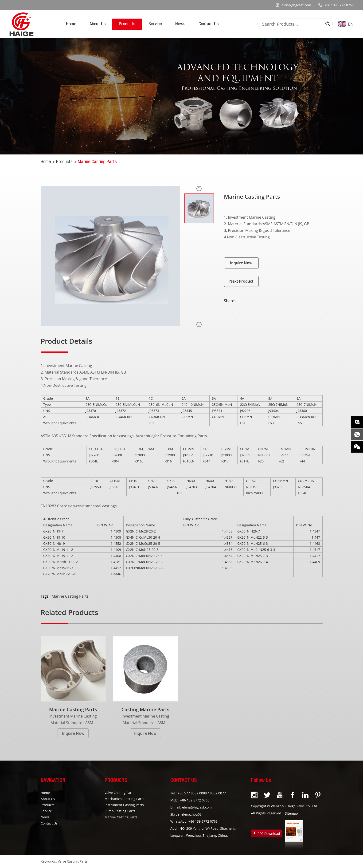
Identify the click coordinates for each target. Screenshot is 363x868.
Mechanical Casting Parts (124, 799)
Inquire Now (241, 263)
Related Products (69, 612)
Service (155, 24)
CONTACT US (184, 781)
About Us (98, 24)
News (180, 24)
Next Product (241, 281)
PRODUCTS (116, 781)
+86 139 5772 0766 (203, 821)
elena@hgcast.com (296, 5)
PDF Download (266, 834)
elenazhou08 (191, 814)
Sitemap (291, 813)
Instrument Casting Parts (124, 805)
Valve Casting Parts (119, 793)
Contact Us (209, 24)
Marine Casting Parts (97, 162)
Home (71, 24)
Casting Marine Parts (145, 709)
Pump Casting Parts (120, 811)
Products (127, 24)
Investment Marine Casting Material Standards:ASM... (73, 719)
